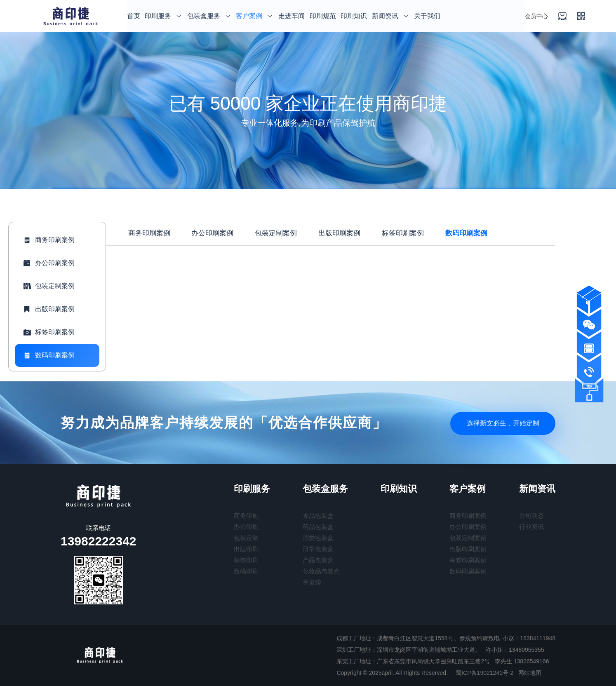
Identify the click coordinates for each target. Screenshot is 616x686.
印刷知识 (354, 16)
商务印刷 (246, 516)
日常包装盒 (318, 549)
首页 (134, 16)
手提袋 (312, 582)
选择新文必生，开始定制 (500, 422)
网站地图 (530, 673)
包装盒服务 (209, 16)
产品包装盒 (318, 560)
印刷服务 (163, 16)
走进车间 (292, 16)
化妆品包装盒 (321, 571)
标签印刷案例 (48, 332)
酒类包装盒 (318, 538)
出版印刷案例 (48, 309)
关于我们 (427, 16)
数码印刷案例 (48, 355)
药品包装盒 (318, 527)
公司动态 (531, 516)
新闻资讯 (391, 16)
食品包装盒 (318, 516)
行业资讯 (531, 527)
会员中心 (536, 16)
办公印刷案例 (48, 263)
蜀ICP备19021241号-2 (484, 673)
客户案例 (255, 16)
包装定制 (246, 538)
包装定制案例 (48, 286)
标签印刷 (246, 560)
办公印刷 (246, 527)
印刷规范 (323, 16)
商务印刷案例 (48, 240)
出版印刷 (246, 549)
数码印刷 (246, 571)
